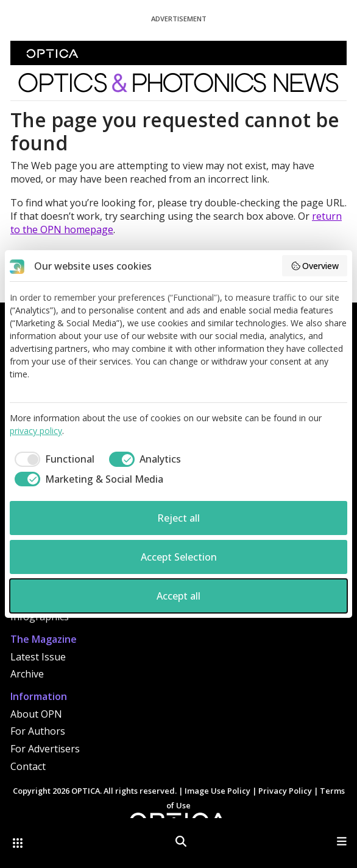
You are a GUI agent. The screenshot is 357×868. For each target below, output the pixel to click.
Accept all (178, 596)
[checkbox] (52, 459)
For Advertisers (45, 749)
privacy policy (36, 431)
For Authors (38, 731)
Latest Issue (38, 657)
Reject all (178, 518)
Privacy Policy (285, 791)
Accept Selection (179, 557)
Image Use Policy (217, 791)
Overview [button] (315, 266)
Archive (27, 674)
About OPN (36, 714)
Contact (28, 766)
